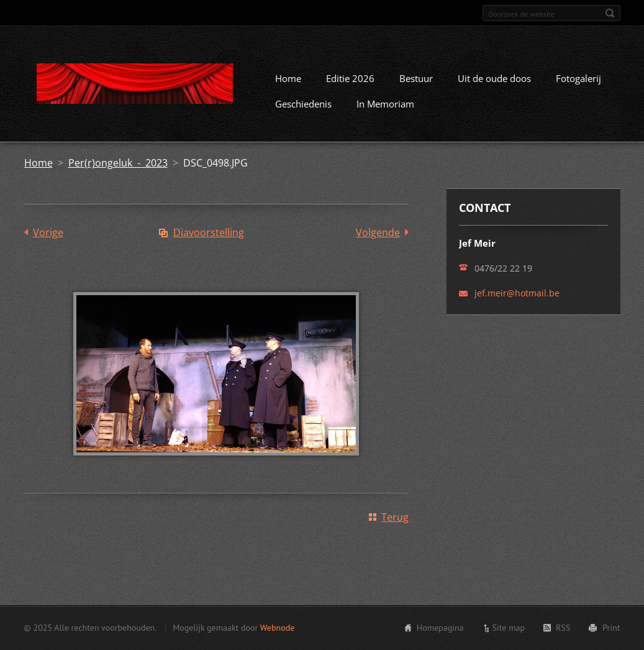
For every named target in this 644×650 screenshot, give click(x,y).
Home (288, 78)
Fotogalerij (578, 78)
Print (611, 628)
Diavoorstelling (209, 232)
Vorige (48, 232)
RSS (563, 628)
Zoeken (610, 13)
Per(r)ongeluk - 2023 (118, 163)
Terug (395, 517)
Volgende (378, 232)
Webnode (277, 628)
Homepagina (440, 628)
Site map (509, 628)
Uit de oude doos (494, 78)
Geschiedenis (303, 104)
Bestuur (416, 78)
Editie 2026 (350, 78)
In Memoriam (385, 104)
